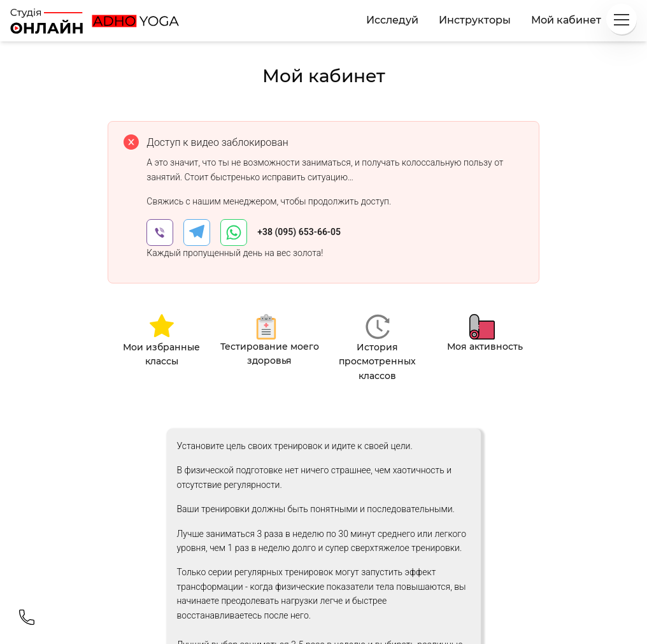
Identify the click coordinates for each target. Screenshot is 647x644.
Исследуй (392, 20)
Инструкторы (475, 20)
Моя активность (485, 347)
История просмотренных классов (377, 361)
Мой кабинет (566, 20)
